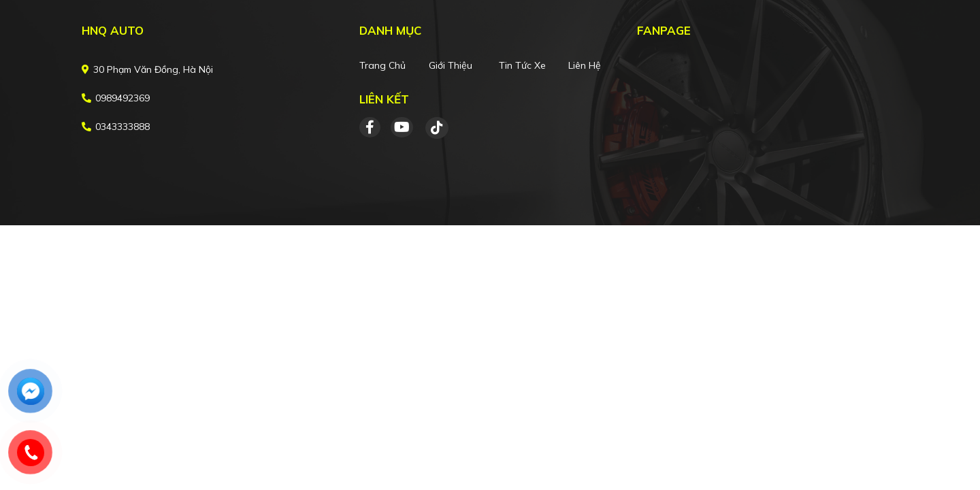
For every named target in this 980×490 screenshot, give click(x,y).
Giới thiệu (451, 65)
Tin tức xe (522, 65)
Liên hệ (585, 65)
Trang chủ (382, 65)
